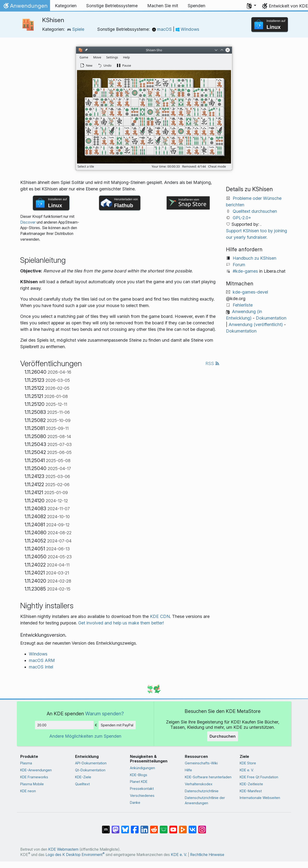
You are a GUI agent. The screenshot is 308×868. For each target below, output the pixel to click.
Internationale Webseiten (260, 798)
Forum (239, 265)
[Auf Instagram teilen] (202, 827)
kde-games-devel (250, 292)
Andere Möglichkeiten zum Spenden (85, 736)
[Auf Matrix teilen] (106, 827)
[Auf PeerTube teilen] (183, 827)
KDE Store (248, 763)
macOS (163, 29)
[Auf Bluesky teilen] (125, 827)
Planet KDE (139, 782)
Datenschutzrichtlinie (202, 791)
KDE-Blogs (139, 775)
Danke (135, 802)
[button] (251, 6)
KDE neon (28, 791)
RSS (212, 363)
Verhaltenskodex (199, 784)
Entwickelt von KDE (288, 6)
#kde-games (245, 271)
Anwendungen (25, 7)
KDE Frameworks (34, 777)
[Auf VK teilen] (192, 827)
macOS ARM (42, 660)
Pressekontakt (142, 789)
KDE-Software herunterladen (208, 777)
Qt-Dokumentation (90, 770)
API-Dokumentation (91, 763)
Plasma (26, 763)
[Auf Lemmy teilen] (164, 827)
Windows (187, 29)
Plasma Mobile (32, 784)
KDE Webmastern (63, 849)
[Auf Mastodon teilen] (115, 827)
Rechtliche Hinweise (207, 855)
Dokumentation (271, 318)
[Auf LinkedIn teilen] (144, 827)
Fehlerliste (243, 305)
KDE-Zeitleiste (251, 784)
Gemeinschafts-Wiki (201, 763)
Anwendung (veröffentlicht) (256, 324)
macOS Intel (41, 667)
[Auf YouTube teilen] (173, 827)
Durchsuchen (223, 736)
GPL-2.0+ (242, 218)
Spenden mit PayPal (117, 725)
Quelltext (82, 784)
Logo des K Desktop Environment (75, 855)
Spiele (76, 29)
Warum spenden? (105, 714)
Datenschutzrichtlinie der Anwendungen (205, 800)
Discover (28, 222)
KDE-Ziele (83, 777)
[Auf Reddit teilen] (154, 827)
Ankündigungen (142, 768)
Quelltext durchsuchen (255, 211)
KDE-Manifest (251, 791)
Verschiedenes (142, 796)
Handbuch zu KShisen (254, 258)
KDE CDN (160, 616)
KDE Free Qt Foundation (259, 777)
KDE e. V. (247, 770)
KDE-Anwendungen (36, 770)
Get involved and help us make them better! (121, 623)
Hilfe (188, 770)
